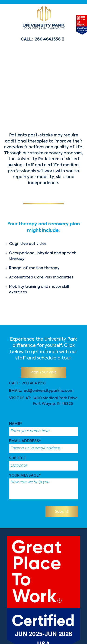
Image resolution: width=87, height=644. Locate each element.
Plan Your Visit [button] (43, 373)
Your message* (25, 476)
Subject (18, 458)
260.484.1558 (48, 39)
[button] (63, 39)
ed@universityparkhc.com (49, 391)
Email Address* (25, 441)
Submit (62, 512)
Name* (16, 424)
